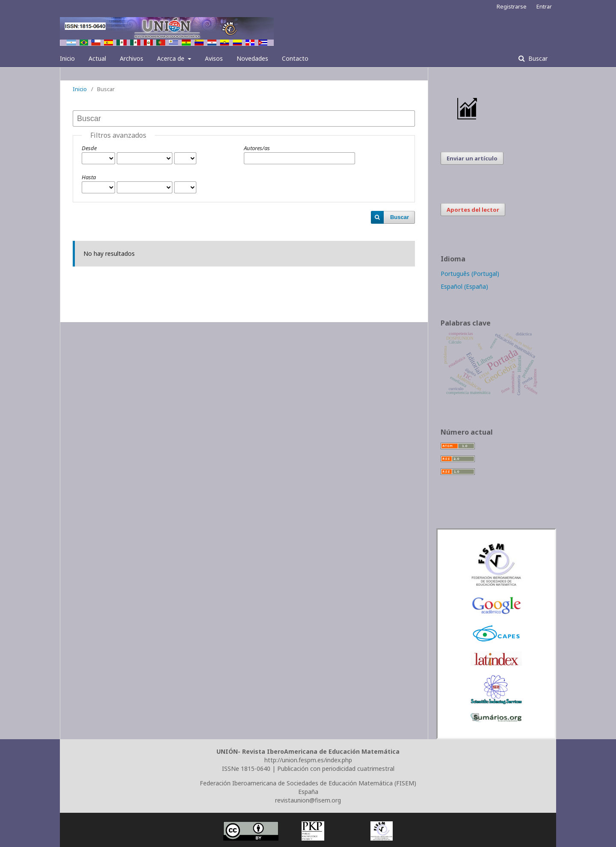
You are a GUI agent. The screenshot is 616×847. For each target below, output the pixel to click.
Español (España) (464, 286)
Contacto (295, 58)
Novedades (252, 58)
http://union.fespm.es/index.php (308, 760)
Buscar (537, 58)
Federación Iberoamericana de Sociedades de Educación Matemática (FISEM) (308, 783)
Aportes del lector (473, 210)
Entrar (544, 6)
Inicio (67, 58)
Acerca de (172, 58)
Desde (89, 148)
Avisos (214, 58)
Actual (97, 58)
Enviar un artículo (472, 158)
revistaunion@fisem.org (308, 800)
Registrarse (512, 6)
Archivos (132, 58)
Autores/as (257, 148)
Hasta (89, 177)
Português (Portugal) (470, 274)
